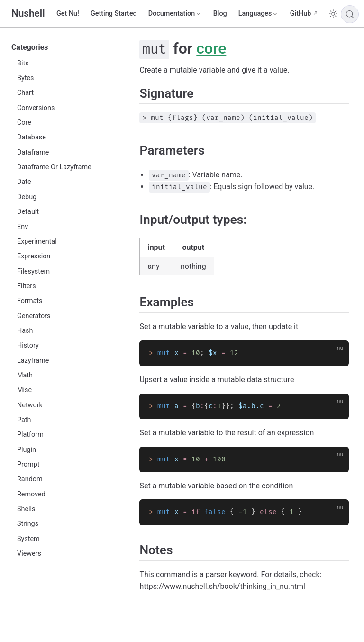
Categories (30, 47)
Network (30, 405)
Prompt (28, 464)
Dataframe (33, 152)
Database (32, 137)
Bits (23, 63)
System (28, 539)
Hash (25, 331)
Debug (27, 197)
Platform (30, 435)
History (28, 345)
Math (25, 375)
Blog (220, 14)
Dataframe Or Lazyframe (54, 167)
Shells (26, 509)
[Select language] (259, 14)
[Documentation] (175, 14)
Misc (24, 390)
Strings (28, 524)
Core (24, 123)
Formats (30, 301)
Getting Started (114, 14)
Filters (27, 286)
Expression (34, 256)
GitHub (301, 14)
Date (24, 182)
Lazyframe (33, 361)
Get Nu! (68, 14)
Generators (34, 316)
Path (24, 420)
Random (30, 479)
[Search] (350, 14)
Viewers (29, 554)
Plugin (27, 450)
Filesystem (33, 271)
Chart (25, 93)
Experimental (37, 242)
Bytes (26, 78)
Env (23, 227)
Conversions (36, 108)
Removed (31, 494)
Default (28, 212)
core (211, 48)
